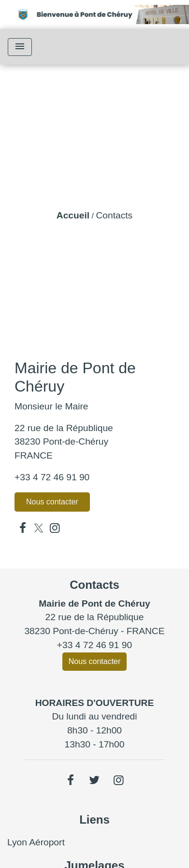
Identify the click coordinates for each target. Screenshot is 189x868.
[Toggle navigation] (20, 47)
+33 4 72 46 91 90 (52, 477)
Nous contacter (52, 502)
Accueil (73, 215)
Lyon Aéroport (36, 842)
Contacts (114, 215)
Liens (94, 820)
